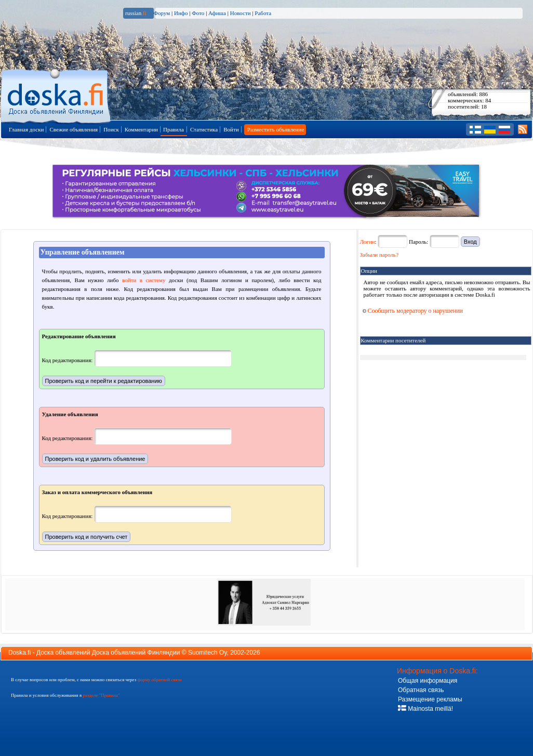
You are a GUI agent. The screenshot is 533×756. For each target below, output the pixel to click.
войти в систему (144, 280)
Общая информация (428, 681)
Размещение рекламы (430, 699)
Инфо (181, 13)
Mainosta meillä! (425, 709)
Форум (162, 13)
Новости (241, 13)
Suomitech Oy (207, 653)
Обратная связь (421, 690)
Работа (263, 13)
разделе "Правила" (101, 695)
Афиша (217, 13)
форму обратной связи (159, 680)
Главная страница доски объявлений (56, 94)
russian (136, 13)
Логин (368, 242)
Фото (198, 13)
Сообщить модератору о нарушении (413, 311)
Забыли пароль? (379, 255)
